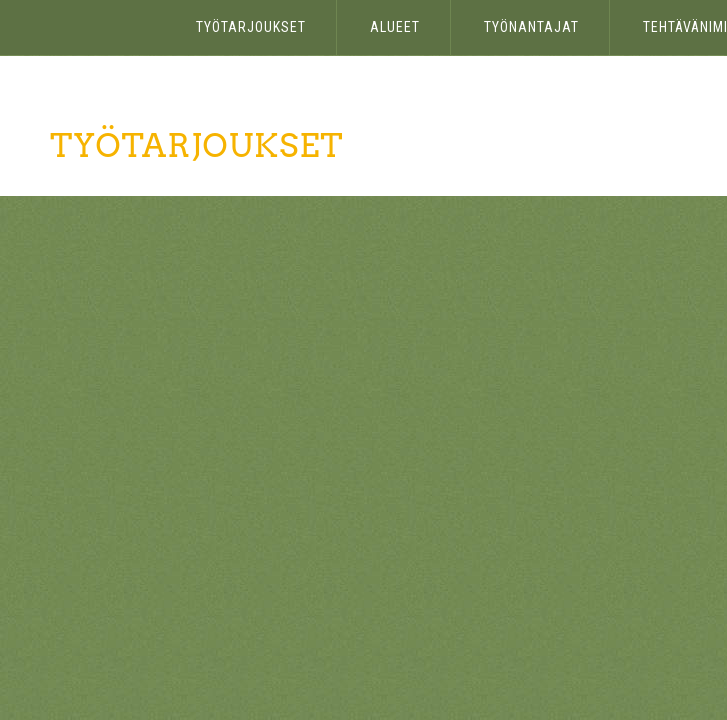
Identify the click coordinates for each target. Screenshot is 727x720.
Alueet (395, 27)
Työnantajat (531, 27)
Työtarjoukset (251, 27)
